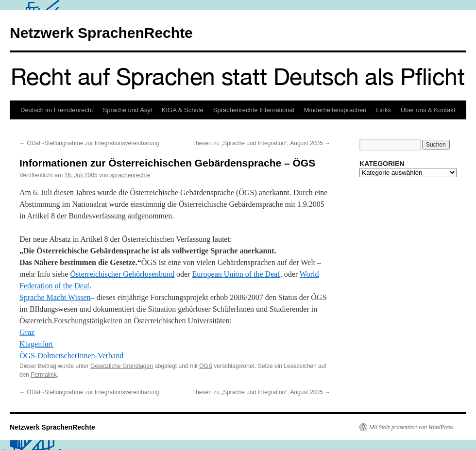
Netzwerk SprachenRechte (101, 33)
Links (383, 110)
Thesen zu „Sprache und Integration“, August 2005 (261, 143)
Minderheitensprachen (335, 110)
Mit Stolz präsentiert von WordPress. (412, 427)
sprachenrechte (130, 175)
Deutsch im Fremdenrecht (57, 110)
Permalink (43, 375)
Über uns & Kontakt (428, 110)
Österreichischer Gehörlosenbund (122, 274)
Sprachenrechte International (254, 110)
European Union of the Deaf (236, 274)
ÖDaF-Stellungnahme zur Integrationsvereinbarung (89, 143)
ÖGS (206, 366)
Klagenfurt (36, 344)
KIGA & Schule (183, 110)
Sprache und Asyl (127, 110)
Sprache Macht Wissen (55, 297)
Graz (27, 332)
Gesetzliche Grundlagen (122, 366)
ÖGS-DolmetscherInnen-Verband (71, 356)
